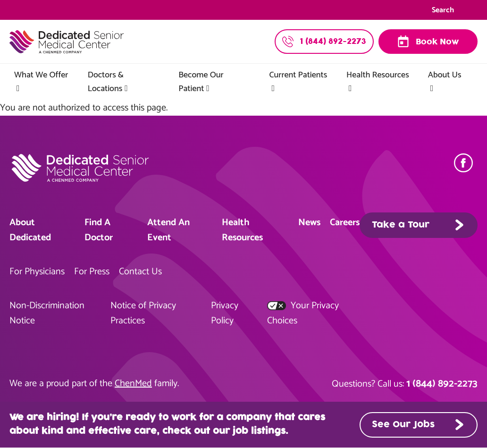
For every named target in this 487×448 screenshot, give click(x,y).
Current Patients (298, 75)
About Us (445, 75)
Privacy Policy (225, 313)
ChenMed (133, 384)
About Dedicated (30, 230)
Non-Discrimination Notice (47, 313)
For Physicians (37, 272)
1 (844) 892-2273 (442, 384)
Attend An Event (168, 230)
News (309, 223)
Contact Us (140, 272)
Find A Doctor (99, 230)
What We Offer (41, 75)
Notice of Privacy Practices (143, 313)
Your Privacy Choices (303, 313)
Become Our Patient (201, 82)
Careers (345, 223)
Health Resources (378, 75)
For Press (92, 272)
